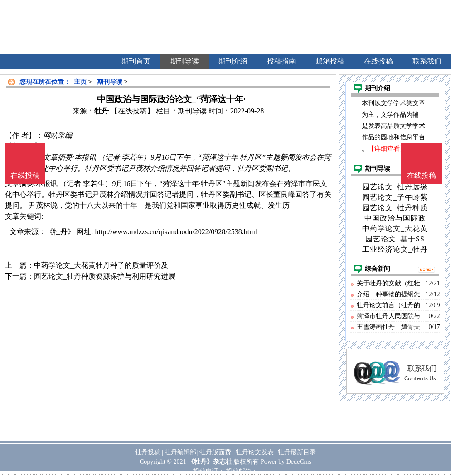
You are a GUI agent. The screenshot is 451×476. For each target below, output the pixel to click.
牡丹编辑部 (180, 452)
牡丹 (102, 111)
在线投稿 (422, 175)
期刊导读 (110, 82)
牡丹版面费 (215, 452)
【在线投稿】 (132, 111)
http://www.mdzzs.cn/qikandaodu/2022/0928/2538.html (176, 232)
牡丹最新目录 (297, 452)
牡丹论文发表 (255, 452)
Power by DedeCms (286, 462)
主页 (80, 82)
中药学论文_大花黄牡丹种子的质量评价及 (101, 265)
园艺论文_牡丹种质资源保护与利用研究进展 (105, 276)
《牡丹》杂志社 (210, 462)
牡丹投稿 (148, 452)
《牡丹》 (60, 232)
